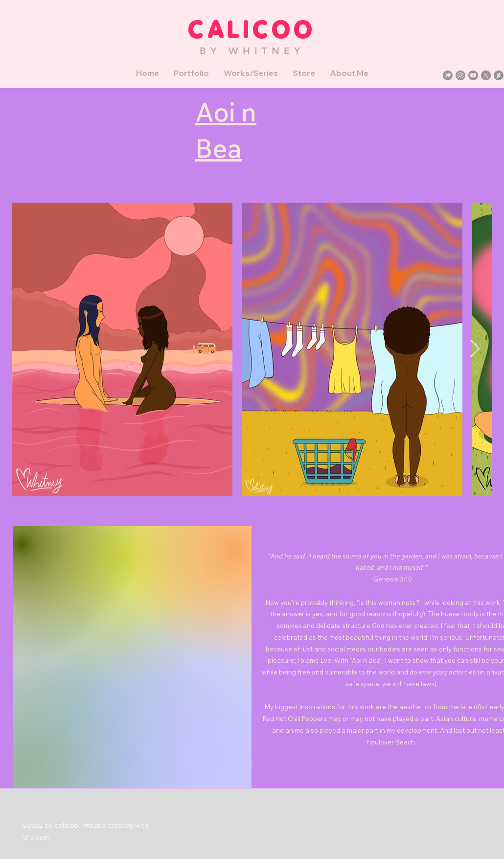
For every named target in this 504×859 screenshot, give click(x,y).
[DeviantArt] (499, 75)
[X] (486, 75)
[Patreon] (448, 75)
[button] (191, 73)
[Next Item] (475, 349)
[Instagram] (460, 75)
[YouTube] (473, 75)
